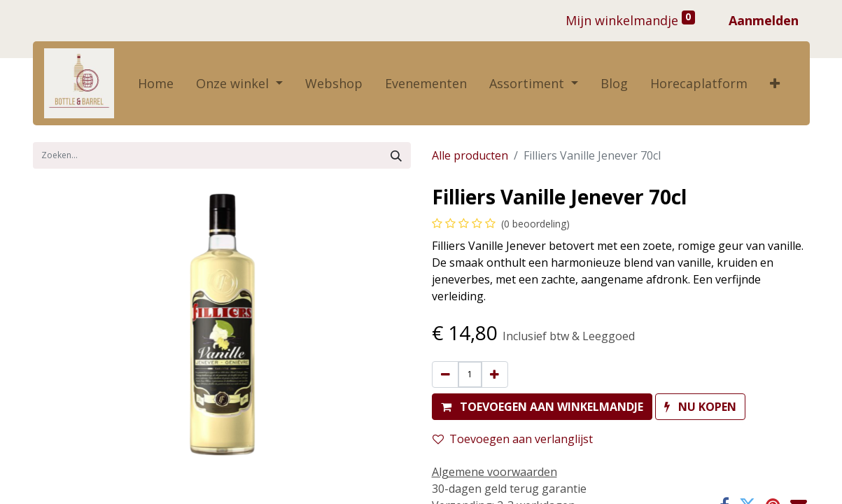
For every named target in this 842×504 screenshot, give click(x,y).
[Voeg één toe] (494, 374)
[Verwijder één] (445, 374)
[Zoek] (396, 155)
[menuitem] (156, 84)
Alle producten (470, 155)
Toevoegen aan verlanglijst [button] (513, 439)
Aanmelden (764, 20)
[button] (775, 84)
